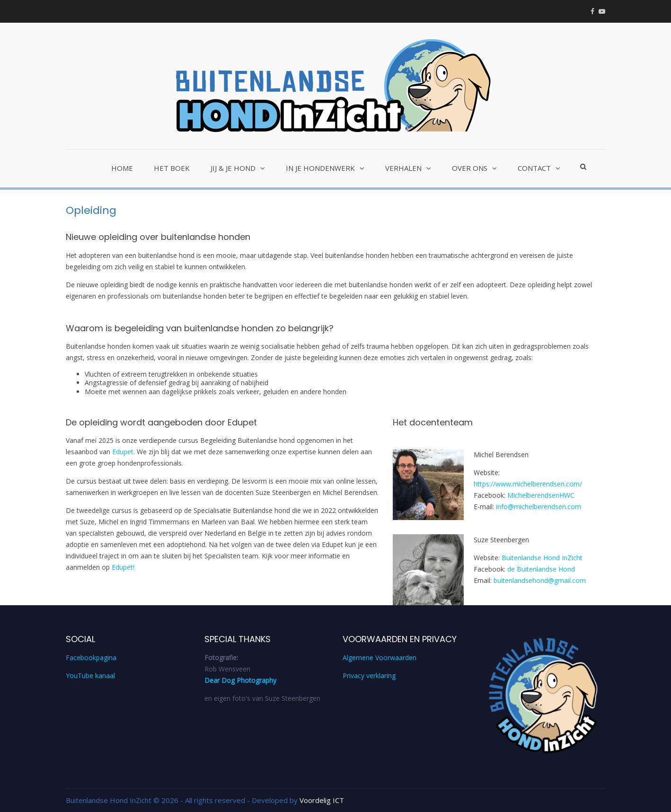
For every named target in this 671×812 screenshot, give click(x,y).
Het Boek (172, 168)
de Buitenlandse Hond (541, 569)
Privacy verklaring (369, 675)
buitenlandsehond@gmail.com (540, 580)
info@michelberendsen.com (539, 507)
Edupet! (123, 567)
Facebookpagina (91, 658)
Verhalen (403, 168)
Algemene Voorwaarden (380, 658)
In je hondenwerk (320, 168)
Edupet (123, 452)
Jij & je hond (233, 168)
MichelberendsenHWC (541, 495)
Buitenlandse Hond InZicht (542, 558)
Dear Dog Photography (240, 680)
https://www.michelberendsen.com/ (528, 484)
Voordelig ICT (322, 800)
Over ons (470, 168)
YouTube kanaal (90, 675)
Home (122, 168)
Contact (534, 168)
